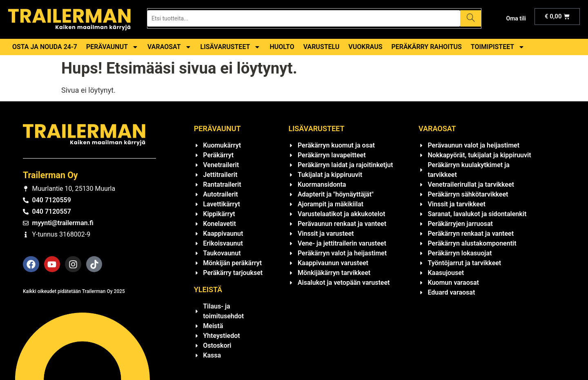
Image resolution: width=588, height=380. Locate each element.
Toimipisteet (498, 47)
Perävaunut (112, 47)
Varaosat (169, 47)
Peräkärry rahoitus (426, 47)
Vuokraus (365, 47)
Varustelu (322, 47)
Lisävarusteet (231, 47)
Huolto (282, 47)
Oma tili (516, 18)
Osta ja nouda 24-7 (45, 47)
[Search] (471, 18)
